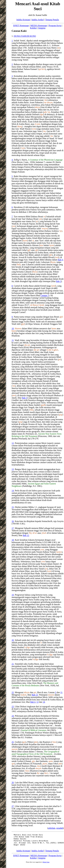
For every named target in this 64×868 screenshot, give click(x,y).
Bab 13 (35, 695)
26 (13, 782)
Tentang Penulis (52, 20)
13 (13, 469)
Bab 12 (26, 535)
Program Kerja (55, 26)
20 (13, 640)
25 (13, 742)
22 (13, 692)
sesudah (60, 828)
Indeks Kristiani (23, 20)
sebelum (52, 828)
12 (13, 443)
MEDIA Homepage (39, 26)
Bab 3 (27, 398)
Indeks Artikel (38, 20)
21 (13, 664)
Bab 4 (61, 260)
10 (13, 328)
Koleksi (33, 28)
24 (13, 716)
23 (13, 707)
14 (13, 491)
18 (13, 540)
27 (13, 806)
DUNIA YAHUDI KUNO (25, 36)
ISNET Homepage (21, 26)
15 (13, 507)
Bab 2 (59, 281)
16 (13, 521)
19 (13, 595)
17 (13, 528)
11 (13, 340)
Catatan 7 (45, 295)
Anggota (42, 28)
